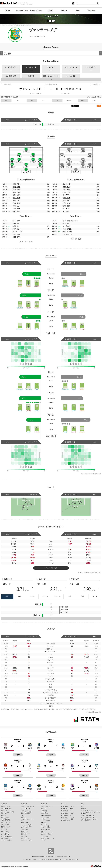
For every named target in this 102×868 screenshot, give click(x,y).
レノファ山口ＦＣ (46, 828)
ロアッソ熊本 (44, 837)
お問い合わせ (66, 856)
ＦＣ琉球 (43, 840)
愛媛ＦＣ (43, 831)
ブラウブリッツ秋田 (26, 812)
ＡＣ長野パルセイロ (46, 816)
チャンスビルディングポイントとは (89, 573)
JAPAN (50, 11)
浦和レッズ (4, 810)
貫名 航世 (17, 198)
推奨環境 (41, 856)
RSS (99, 106)
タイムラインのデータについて (90, 474)
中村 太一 (17, 206)
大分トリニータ (25, 838)
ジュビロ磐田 (24, 830)
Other (83, 804)
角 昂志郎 (66, 226)
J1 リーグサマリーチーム (68, 807)
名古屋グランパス (6, 826)
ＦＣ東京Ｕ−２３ (71, 89)
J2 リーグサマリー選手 (67, 814)
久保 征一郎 (67, 232)
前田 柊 (16, 226)
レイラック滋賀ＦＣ (46, 821)
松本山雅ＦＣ (44, 814)
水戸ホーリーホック (6, 809)
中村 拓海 (66, 187)
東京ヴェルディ (5, 817)
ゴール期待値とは (86, 821)
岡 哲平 (66, 195)
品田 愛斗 (66, 201)
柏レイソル (4, 814)
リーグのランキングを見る (51, 568)
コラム (83, 807)
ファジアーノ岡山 (6, 835)
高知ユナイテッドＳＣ (47, 833)
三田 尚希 (17, 209)
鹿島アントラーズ (6, 807)
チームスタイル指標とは (87, 817)
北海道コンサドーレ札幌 (27, 807)
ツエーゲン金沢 (45, 817)
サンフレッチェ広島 (6, 837)
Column (64, 11)
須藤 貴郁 (17, 192)
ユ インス (66, 209)
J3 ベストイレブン (66, 821)
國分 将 (16, 201)
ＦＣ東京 (3, 816)
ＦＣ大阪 (43, 823)
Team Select (92, 11)
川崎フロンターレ (6, 821)
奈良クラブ (44, 824)
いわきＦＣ (24, 816)
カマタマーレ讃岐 (46, 830)
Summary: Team (22, 11)
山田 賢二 (17, 184)
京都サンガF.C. (5, 828)
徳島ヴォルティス (26, 833)
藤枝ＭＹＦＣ (24, 831)
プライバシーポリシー (50, 856)
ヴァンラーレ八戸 (30, 89)
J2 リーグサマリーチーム (68, 812)
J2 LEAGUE (24, 804)
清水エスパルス (5, 824)
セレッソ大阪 (5, 831)
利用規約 (35, 856)
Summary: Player (36, 11)
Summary (64, 804)
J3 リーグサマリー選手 (67, 819)
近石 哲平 (17, 190)
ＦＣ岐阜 (43, 819)
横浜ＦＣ (23, 821)
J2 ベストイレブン (66, 816)
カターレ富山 (24, 828)
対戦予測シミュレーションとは (89, 819)
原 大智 (66, 211)
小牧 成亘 (17, 187)
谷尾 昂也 (17, 211)
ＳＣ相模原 (44, 812)
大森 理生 (66, 190)
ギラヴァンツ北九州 (46, 835)
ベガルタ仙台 (24, 810)
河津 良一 (17, 229)
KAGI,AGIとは (85, 814)
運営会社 (59, 856)
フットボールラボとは (87, 810)
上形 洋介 (17, 237)
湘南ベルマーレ (25, 823)
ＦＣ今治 (23, 835)
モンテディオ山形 (26, 814)
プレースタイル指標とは (87, 816)
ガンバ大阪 (4, 830)
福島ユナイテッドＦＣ (47, 807)
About (78, 11)
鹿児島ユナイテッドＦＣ (47, 838)
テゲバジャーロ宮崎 (26, 840)
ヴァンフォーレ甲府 (26, 824)
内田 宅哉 (66, 203)
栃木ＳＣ (43, 809)
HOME (8, 11)
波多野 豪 (66, 184)
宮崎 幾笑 (66, 206)
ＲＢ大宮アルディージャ (27, 819)
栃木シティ (24, 817)
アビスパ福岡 (5, 838)
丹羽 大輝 (66, 192)
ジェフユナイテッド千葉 (7, 812)
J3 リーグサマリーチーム (68, 817)
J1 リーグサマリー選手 (67, 809)
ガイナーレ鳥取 (45, 826)
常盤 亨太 (66, 198)
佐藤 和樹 (17, 203)
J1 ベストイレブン (66, 810)
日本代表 (83, 809)
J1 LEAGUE (4, 804)
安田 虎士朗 (67, 229)
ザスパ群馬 (44, 810)
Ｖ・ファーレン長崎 (6, 840)
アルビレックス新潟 (26, 826)
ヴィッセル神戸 (5, 833)
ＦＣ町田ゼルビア (6, 819)
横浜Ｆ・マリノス (6, 823)
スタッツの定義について (92, 712)
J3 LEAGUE (44, 804)
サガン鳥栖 (24, 837)
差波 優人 (17, 195)
